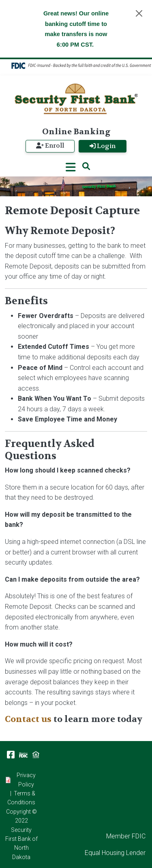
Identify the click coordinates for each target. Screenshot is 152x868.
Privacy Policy (26, 780)
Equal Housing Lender (115, 853)
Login (103, 146)
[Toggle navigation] (71, 167)
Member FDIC (126, 836)
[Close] (139, 13)
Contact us (28, 719)
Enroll (50, 146)
